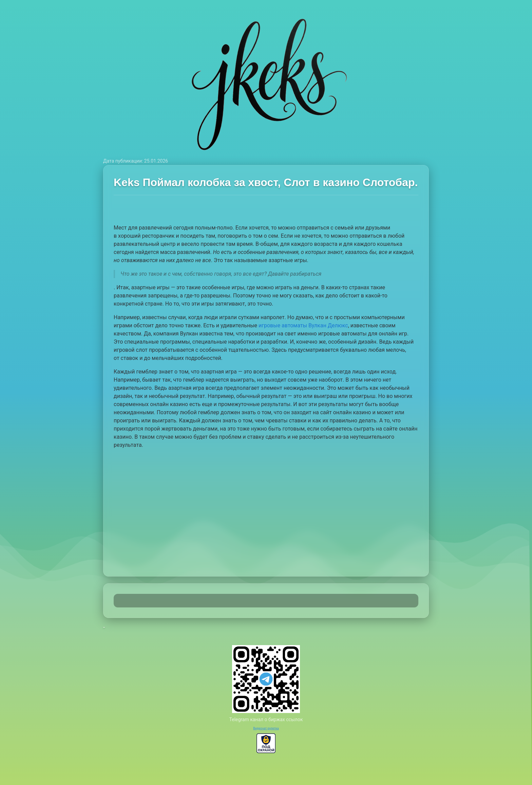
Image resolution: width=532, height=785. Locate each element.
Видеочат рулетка (266, 728)
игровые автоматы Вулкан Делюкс (303, 325)
